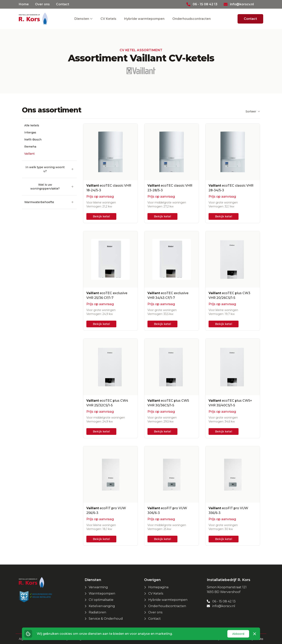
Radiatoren (97, 612)
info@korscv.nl (221, 606)
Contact (63, 4)
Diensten (82, 19)
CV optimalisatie (101, 600)
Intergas (30, 132)
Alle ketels (32, 125)
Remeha (30, 147)
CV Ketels (108, 19)
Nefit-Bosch (33, 140)
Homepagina (158, 587)
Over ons (42, 4)
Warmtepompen (102, 593)
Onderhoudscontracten (192, 19)
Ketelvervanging (102, 606)
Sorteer (253, 111)
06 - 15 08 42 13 (221, 601)
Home (24, 4)
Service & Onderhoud (106, 619)
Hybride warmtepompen (144, 19)
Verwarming (98, 587)
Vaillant (29, 154)
